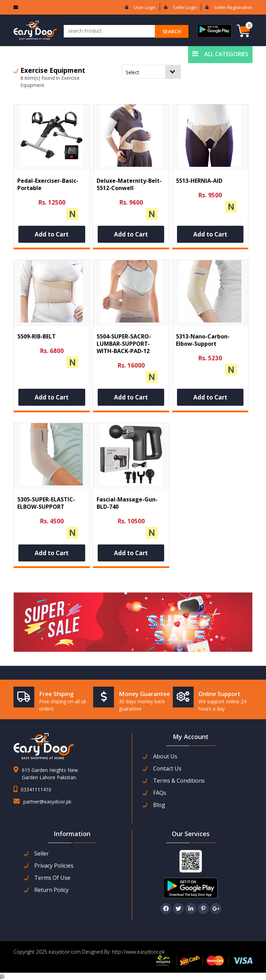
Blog (159, 805)
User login (145, 7)
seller (42, 854)
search (172, 31)
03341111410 (36, 789)
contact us (167, 769)
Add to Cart (52, 234)
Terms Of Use (52, 878)
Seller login (185, 7)
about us (165, 757)
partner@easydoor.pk (47, 802)
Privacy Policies (54, 866)
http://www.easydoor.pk (138, 952)
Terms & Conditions (179, 781)
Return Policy (51, 890)
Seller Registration (233, 7)
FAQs (160, 793)
